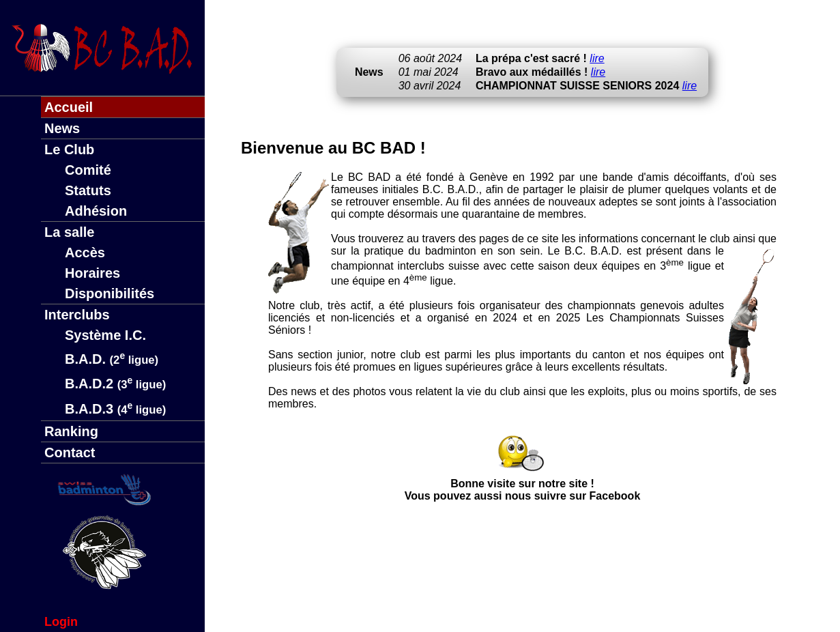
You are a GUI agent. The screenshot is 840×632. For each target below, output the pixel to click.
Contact (70, 453)
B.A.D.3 (115, 409)
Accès (85, 253)
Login (61, 622)
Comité (88, 170)
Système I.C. (105, 335)
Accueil (69, 107)
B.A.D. (112, 359)
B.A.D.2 (115, 384)
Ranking (71, 431)
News (62, 128)
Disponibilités (110, 293)
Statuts (88, 190)
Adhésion (96, 211)
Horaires (92, 273)
